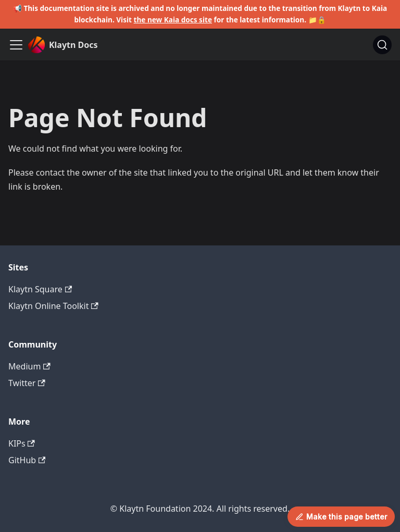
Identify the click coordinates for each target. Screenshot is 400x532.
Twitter (27, 383)
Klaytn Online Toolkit (53, 306)
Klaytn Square (40, 289)
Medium (29, 366)
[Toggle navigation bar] (16, 45)
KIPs (22, 443)
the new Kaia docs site (173, 20)
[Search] (382, 45)
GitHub (27, 460)
